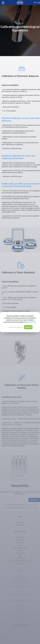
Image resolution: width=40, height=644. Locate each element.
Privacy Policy (32, 322)
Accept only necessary (16, 327)
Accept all (28, 327)
